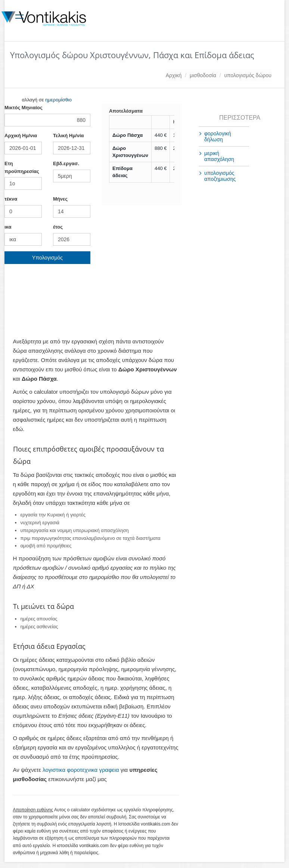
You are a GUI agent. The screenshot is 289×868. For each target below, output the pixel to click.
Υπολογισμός (47, 258)
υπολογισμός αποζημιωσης (220, 176)
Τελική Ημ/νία (69, 136)
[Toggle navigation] (19, 15)
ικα (8, 227)
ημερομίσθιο (58, 100)
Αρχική (174, 75)
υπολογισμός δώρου (248, 75)
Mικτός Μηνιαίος (24, 108)
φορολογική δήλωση (218, 136)
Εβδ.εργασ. (66, 163)
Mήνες (60, 199)
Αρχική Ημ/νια (21, 136)
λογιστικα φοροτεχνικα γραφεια (81, 770)
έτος (58, 227)
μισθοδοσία (203, 75)
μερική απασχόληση (219, 156)
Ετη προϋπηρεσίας (22, 167)
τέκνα (11, 199)
